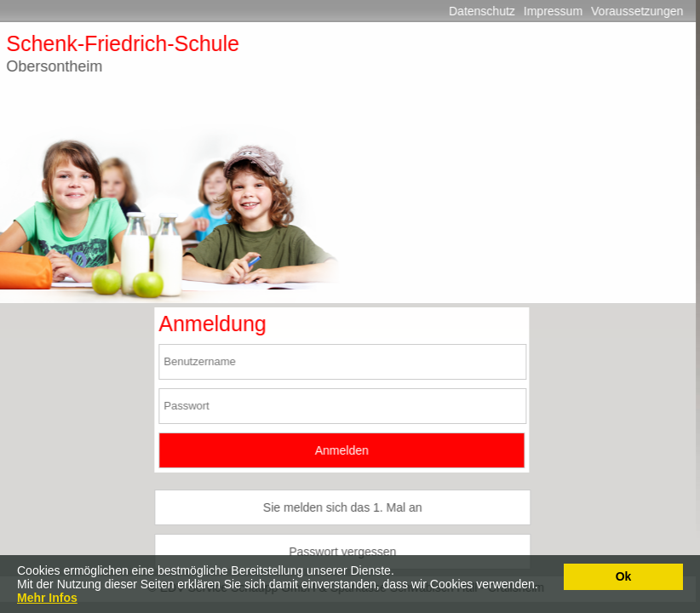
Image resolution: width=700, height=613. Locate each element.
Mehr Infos (47, 598)
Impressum (545, 11)
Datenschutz (474, 11)
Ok (624, 576)
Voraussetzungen (629, 11)
